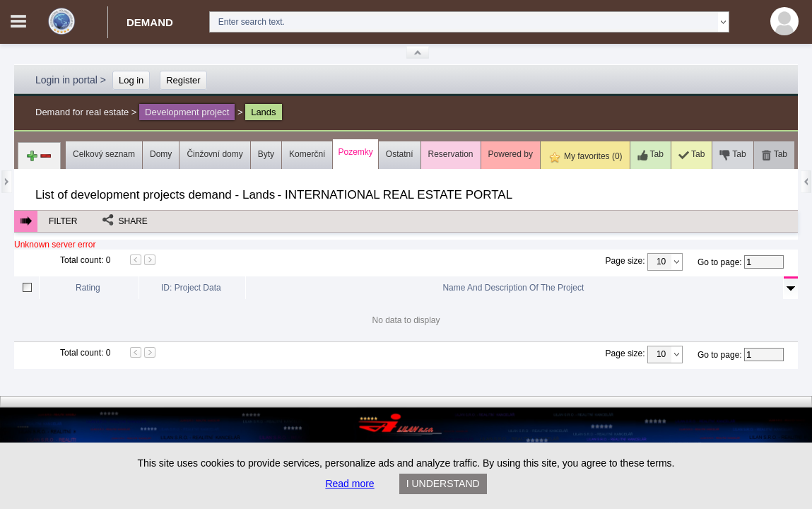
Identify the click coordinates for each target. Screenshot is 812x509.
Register (183, 80)
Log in (131, 80)
